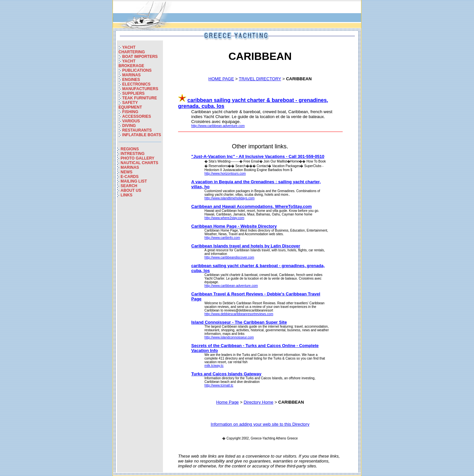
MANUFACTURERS (140, 89)
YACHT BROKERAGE (131, 63)
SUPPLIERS (133, 93)
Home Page (228, 402)
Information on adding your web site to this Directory (260, 424)
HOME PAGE (221, 79)
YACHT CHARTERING (132, 50)
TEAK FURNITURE (139, 98)
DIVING (129, 126)
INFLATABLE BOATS (142, 135)
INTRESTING (132, 154)
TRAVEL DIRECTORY (260, 79)
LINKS (126, 195)
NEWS (126, 172)
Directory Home (258, 402)
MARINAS (131, 75)
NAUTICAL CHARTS (139, 163)
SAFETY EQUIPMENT (130, 105)
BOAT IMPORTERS (140, 57)
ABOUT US (131, 190)
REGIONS (130, 149)
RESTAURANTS (137, 130)
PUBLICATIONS (137, 70)
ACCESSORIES (136, 116)
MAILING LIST (134, 181)
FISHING (130, 112)
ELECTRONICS (136, 84)
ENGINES (131, 80)
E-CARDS (130, 177)
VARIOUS (131, 121)
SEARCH (129, 186)
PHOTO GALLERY (137, 158)
